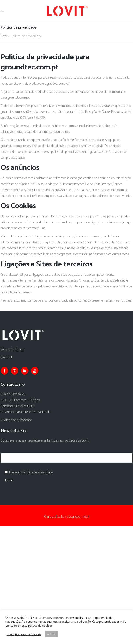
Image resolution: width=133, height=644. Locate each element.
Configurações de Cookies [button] (24, 634)
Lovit (4, 36)
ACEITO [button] (51, 634)
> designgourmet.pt (77, 517)
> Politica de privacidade (16, 420)
